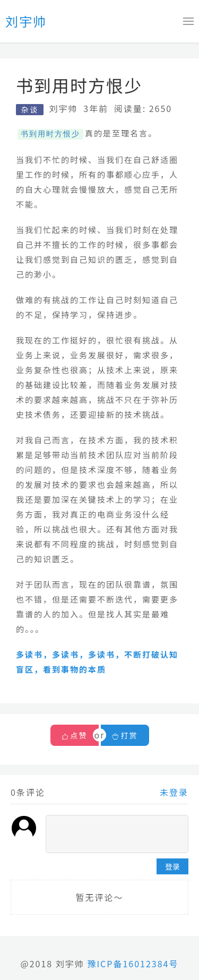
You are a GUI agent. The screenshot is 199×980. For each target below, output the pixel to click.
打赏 (125, 735)
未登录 (174, 792)
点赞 (79, 735)
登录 (172, 866)
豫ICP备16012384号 (133, 963)
